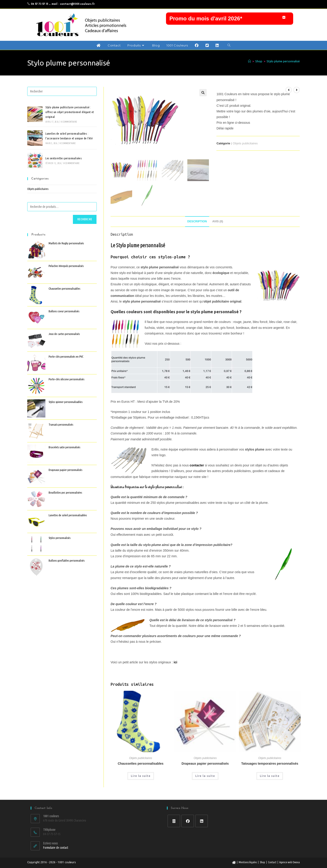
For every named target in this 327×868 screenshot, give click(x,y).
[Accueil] (249, 62)
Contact (272, 862)
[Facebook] (188, 821)
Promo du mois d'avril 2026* (206, 19)
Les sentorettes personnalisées (63, 159)
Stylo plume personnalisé (283, 62)
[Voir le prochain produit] (297, 91)
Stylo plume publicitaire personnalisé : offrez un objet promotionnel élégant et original (70, 113)
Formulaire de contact (56, 848)
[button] (230, 19)
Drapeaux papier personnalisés (205, 765)
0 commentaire (69, 123)
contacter (197, 466)
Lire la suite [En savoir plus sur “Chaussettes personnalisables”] (141, 777)
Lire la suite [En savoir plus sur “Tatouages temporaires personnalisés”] (270, 777)
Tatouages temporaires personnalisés (270, 765)
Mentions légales (248, 862)
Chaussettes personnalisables (141, 765)
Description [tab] (197, 223)
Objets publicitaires (245, 144)
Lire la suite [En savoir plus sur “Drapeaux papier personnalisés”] (205, 777)
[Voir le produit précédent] (289, 91)
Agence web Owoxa (290, 862)
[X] (174, 821)
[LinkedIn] (202, 821)
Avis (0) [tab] (218, 223)
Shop (262, 862)
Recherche (85, 220)
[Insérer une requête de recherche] (62, 92)
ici (176, 663)
